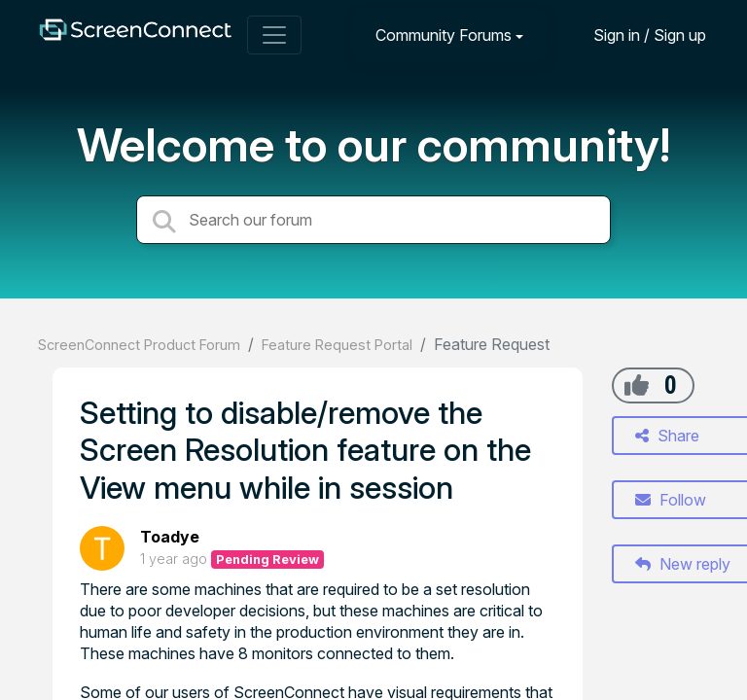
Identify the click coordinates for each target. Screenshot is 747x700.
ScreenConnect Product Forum (139, 345)
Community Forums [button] (444, 35)
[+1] (637, 385)
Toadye (170, 537)
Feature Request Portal (337, 345)
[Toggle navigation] (274, 35)
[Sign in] (635, 35)
